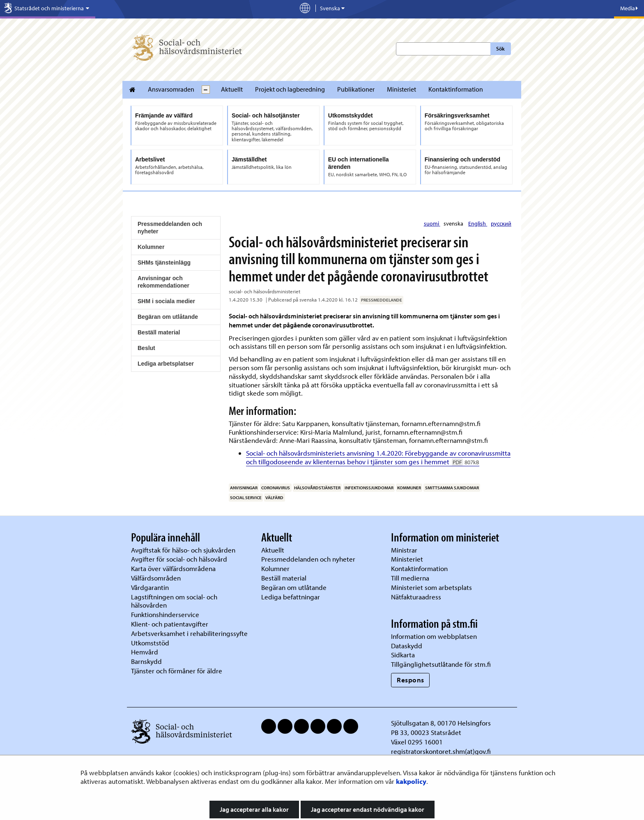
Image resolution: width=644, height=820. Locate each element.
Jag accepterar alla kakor (254, 809)
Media (629, 8)
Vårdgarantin (150, 587)
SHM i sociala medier (166, 301)
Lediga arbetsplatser (166, 364)
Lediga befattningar (291, 597)
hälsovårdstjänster (317, 488)
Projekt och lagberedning (290, 89)
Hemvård (145, 652)
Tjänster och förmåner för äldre (177, 671)
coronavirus (276, 488)
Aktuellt (232, 89)
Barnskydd (146, 661)
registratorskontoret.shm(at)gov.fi (441, 751)
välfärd (274, 498)
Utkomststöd (150, 643)
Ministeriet (401, 89)
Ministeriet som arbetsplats (431, 587)
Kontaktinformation (456, 89)
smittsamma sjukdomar (452, 488)
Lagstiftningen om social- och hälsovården (174, 601)
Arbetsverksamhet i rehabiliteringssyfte (190, 633)
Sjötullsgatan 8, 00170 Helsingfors (441, 723)
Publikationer (356, 89)
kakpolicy (411, 781)
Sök (500, 48)
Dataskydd (407, 646)
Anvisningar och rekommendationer (163, 282)
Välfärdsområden (156, 578)
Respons (411, 680)
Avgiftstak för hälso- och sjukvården (183, 550)
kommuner (409, 488)
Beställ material (159, 332)
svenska (454, 223)
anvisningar (244, 488)
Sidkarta (403, 655)
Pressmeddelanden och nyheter (170, 228)
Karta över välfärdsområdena (173, 568)
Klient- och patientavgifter (170, 624)
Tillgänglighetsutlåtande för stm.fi (441, 664)
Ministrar (404, 550)
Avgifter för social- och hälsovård (179, 559)
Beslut (146, 348)
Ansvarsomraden (171, 89)
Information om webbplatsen (434, 636)
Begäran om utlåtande (168, 317)
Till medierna (410, 578)
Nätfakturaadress (416, 597)
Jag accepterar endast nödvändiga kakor (368, 809)
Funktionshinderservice (165, 614)
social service (246, 498)
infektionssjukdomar (369, 488)
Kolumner (151, 247)
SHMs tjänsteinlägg (164, 263)
